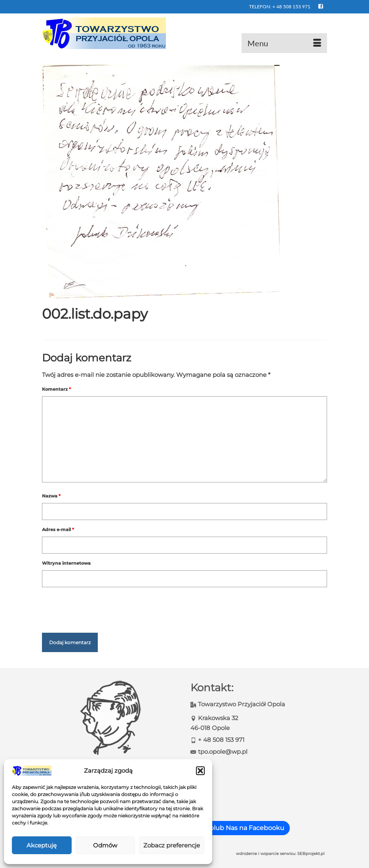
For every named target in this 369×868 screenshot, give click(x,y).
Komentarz (56, 389)
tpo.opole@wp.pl (219, 752)
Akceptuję (42, 845)
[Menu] (284, 43)
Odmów (105, 845)
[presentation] (102, 607)
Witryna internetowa (66, 563)
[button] (200, 771)
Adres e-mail (58, 529)
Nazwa (51, 496)
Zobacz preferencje (172, 845)
